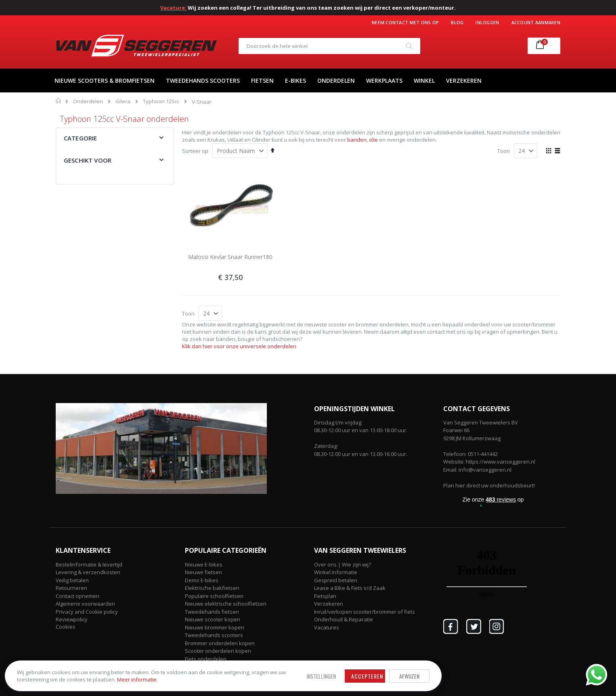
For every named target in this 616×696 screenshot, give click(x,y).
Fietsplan (325, 596)
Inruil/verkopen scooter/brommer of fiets (365, 612)
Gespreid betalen (336, 580)
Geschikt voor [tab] (88, 160)
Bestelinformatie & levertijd (89, 564)
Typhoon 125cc (161, 101)
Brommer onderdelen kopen (220, 643)
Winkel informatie (336, 572)
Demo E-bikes (202, 580)
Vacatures (327, 627)
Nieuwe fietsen (203, 572)
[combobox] (329, 46)
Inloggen (487, 22)
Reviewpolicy (72, 619)
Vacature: (173, 8)
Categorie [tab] (80, 138)
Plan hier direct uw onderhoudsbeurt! (489, 485)
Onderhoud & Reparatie (344, 619)
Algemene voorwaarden (85, 604)
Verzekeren (329, 604)
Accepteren (242, 669)
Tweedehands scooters (214, 635)
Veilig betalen (72, 580)
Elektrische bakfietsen (212, 588)
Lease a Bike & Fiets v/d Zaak (350, 588)
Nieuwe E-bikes (204, 564)
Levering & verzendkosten (88, 572)
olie (373, 140)
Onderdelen (88, 101)
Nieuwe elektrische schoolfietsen (226, 604)
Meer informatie (140, 676)
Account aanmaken (536, 22)
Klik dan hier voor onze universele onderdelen (239, 346)
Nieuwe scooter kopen (213, 619)
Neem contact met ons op (405, 22)
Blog (457, 22)
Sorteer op (195, 151)
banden (357, 140)
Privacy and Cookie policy (87, 612)
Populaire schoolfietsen (214, 596)
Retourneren (71, 588)
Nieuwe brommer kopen (215, 627)
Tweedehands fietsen (212, 612)
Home (59, 101)
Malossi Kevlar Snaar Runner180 (230, 257)
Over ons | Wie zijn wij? (343, 564)
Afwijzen (284, 669)
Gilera (123, 101)
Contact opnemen (78, 596)
